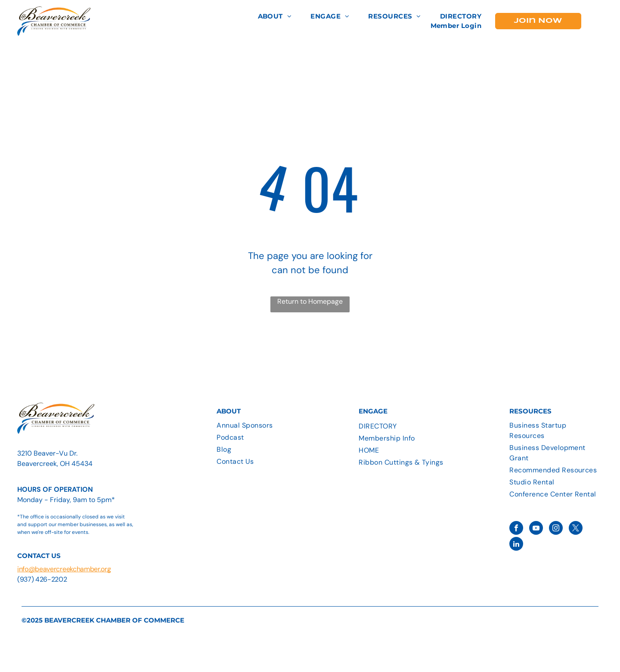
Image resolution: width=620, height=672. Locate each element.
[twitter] (576, 529)
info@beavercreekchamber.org (64, 569)
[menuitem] (275, 17)
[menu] (601, 21)
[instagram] (556, 529)
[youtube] (536, 529)
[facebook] (516, 529)
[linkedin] (516, 545)
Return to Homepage (310, 301)
